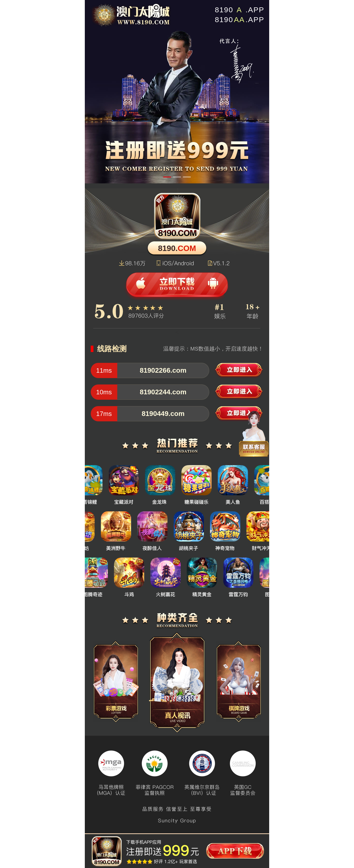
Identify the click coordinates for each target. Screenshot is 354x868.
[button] (167, 177)
